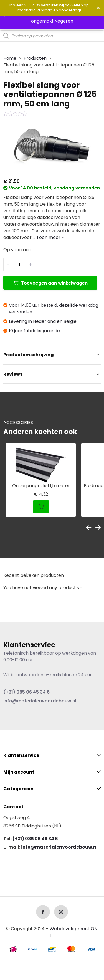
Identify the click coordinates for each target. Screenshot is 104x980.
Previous (89, 527)
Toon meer (50, 237)
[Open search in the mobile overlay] (52, 36)
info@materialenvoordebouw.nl (40, 701)
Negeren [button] (64, 21)
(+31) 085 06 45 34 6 (26, 692)
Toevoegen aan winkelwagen (54, 283)
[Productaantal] (19, 265)
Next (98, 527)
